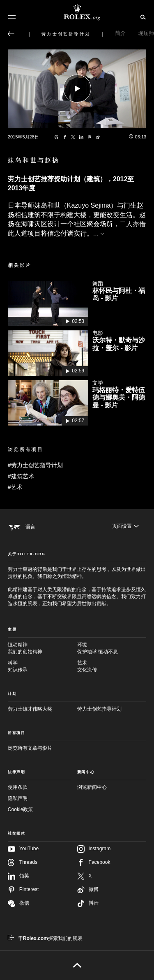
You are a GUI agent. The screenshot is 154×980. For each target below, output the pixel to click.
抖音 (88, 903)
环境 (112, 649)
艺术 (112, 667)
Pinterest (23, 890)
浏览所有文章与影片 (30, 748)
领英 (18, 876)
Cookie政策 (21, 809)
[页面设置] (125, 526)
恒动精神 (43, 649)
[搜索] (142, 16)
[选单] (12, 17)
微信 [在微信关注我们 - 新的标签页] (18, 904)
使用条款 (18, 787)
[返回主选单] (11, 34)
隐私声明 (18, 798)
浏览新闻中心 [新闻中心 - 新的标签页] (92, 787)
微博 (88, 890)
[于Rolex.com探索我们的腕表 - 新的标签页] (45, 938)
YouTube (23, 849)
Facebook (94, 863)
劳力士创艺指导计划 (99, 709)
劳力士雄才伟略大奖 (30, 709)
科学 (43, 667)
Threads (23, 863)
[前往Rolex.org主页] (77, 12)
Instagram (94, 849)
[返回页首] (77, 965)
